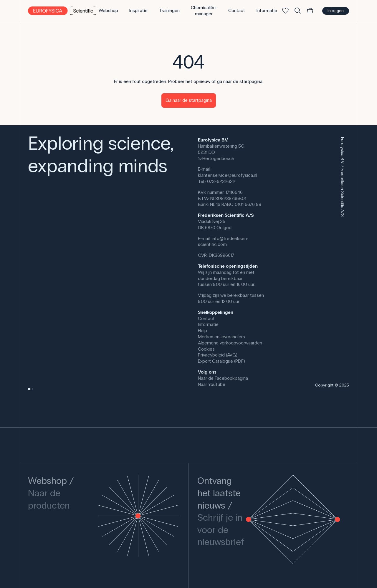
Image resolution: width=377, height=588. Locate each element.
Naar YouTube (212, 384)
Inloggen (336, 11)
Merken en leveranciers (221, 337)
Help (202, 330)
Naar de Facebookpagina (223, 378)
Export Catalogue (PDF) (221, 361)
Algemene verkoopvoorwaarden (230, 343)
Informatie (208, 324)
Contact (206, 318)
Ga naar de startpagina (189, 100)
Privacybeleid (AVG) (218, 355)
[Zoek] (298, 11)
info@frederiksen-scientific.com (223, 241)
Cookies (206, 349)
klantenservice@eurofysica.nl (228, 175)
